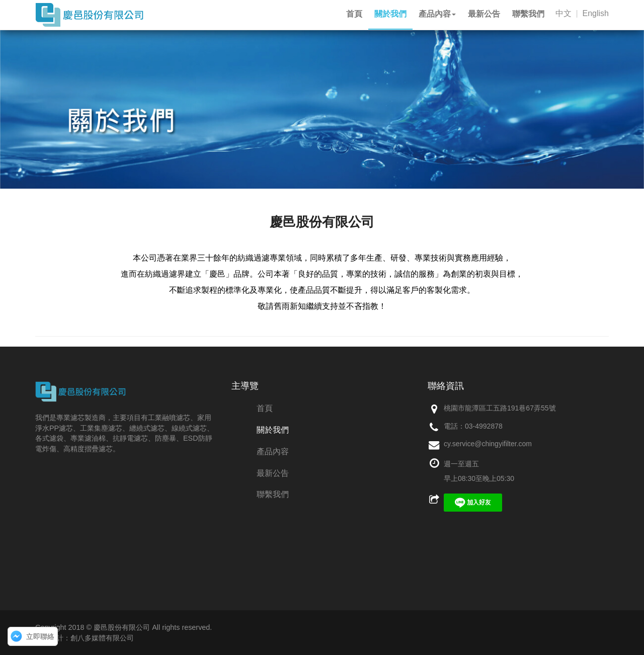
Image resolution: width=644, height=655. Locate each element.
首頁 (265, 408)
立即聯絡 (40, 636)
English (596, 13)
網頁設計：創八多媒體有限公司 (85, 638)
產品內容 (273, 452)
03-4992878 (484, 426)
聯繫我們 (273, 494)
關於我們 (273, 430)
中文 (563, 13)
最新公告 (273, 473)
